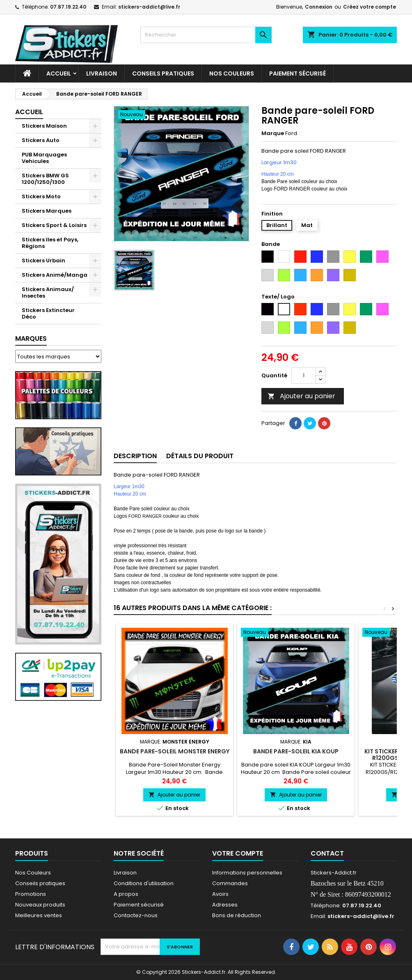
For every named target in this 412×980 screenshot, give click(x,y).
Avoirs (220, 894)
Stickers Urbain (43, 260)
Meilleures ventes (39, 915)
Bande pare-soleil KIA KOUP (296, 751)
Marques (31, 339)
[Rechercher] (206, 35)
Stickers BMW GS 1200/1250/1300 (45, 179)
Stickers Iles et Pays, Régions (50, 243)
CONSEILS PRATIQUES (163, 73)
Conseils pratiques (40, 883)
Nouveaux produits (40, 905)
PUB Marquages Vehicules (44, 158)
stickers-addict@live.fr (149, 7)
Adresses (225, 905)
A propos (126, 894)
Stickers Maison (44, 126)
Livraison (102, 73)
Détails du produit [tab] (200, 456)
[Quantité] (304, 376)
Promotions (31, 894)
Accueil (59, 73)
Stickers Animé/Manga (55, 275)
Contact (327, 853)
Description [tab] (135, 456)
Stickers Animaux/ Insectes (48, 293)
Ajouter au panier (301, 396)
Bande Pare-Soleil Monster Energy (175, 751)
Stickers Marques (47, 211)
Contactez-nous (136, 915)
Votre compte (238, 853)
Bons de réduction (237, 915)
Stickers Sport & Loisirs (54, 225)
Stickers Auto (41, 140)
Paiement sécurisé (298, 73)
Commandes (230, 883)
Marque (273, 133)
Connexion (319, 7)
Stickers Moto (41, 196)
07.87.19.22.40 (68, 7)
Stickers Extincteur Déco (48, 313)
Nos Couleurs (232, 73)
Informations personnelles (247, 873)
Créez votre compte (370, 7)
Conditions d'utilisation (144, 883)
